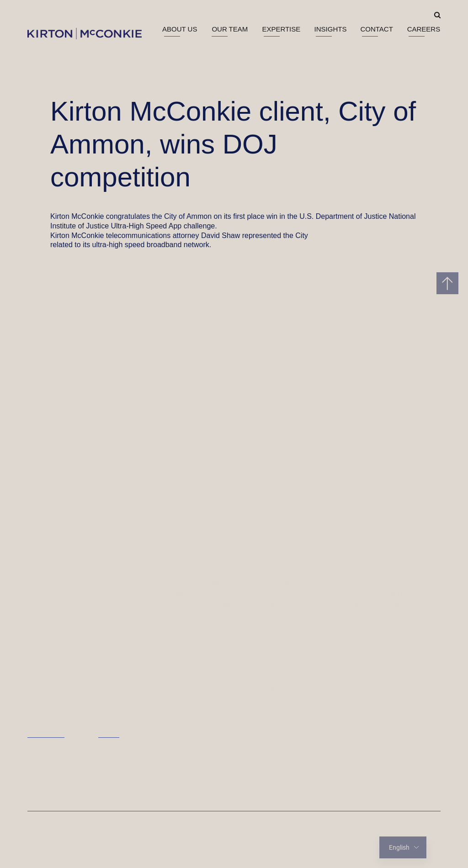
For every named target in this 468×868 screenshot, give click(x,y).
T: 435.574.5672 (196, 710)
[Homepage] (92, 583)
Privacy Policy (416, 826)
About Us (180, 29)
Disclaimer (372, 826)
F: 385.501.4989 (196, 721)
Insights (331, 29)
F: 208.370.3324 (287, 732)
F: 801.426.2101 (377, 637)
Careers (424, 29)
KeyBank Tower (285, 582)
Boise (269, 677)
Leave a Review (57, 730)
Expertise (281, 29)
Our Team (230, 29)
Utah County (370, 582)
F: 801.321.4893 (196, 648)
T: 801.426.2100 (376, 626)
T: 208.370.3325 (286, 721)
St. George (187, 677)
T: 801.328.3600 (196, 637)
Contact (376, 29)
